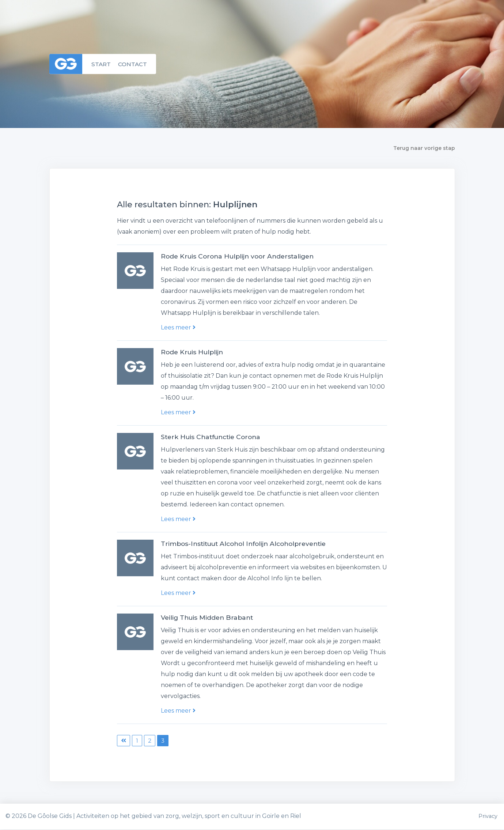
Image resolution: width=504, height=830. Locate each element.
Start (101, 64)
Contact (134, 64)
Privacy (488, 817)
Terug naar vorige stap (424, 148)
